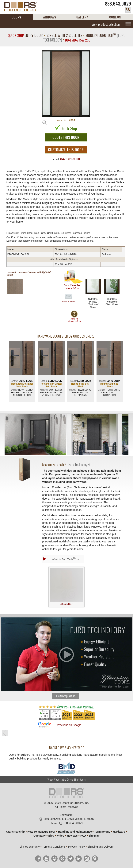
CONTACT (115, 17)
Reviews (72, 836)
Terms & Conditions (54, 847)
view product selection (106, 24)
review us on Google (69, 725)
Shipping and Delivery (101, 847)
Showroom (66, 815)
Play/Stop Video (66, 696)
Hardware (119, 832)
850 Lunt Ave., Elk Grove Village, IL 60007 (69, 819)
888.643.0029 (118, 4)
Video (61, 836)
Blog (51, 836)
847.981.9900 (70, 159)
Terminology (102, 832)
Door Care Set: (73, 280)
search (128, 10)
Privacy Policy (76, 847)
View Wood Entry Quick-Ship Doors (67, 780)
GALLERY (82, 17)
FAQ (83, 836)
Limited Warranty (30, 847)
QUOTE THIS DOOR (66, 137)
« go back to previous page (5, 733)
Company (40, 836)
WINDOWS (49, 17)
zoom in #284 (66, 120)
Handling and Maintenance (75, 832)
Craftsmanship (15, 832)
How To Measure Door (41, 832)
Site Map (94, 836)
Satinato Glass (66, 587)
